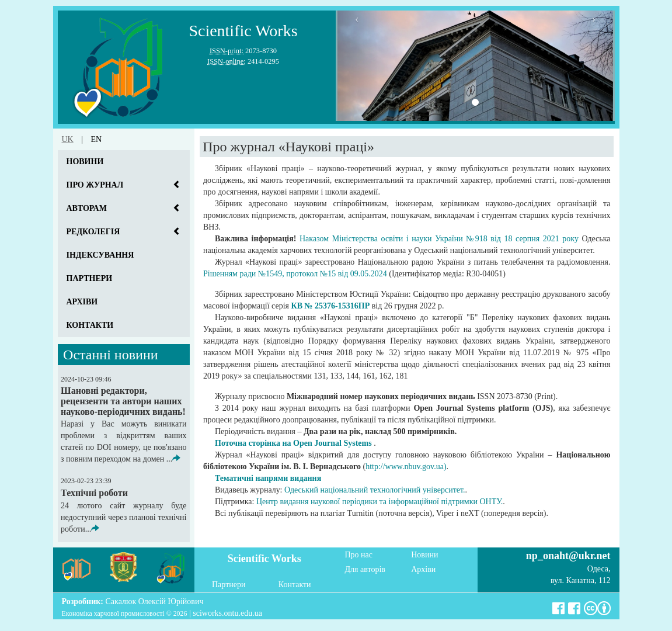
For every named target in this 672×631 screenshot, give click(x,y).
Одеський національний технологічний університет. (375, 490)
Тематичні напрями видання (268, 478)
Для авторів (365, 569)
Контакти (90, 325)
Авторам (87, 208)
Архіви (82, 302)
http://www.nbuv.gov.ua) (406, 467)
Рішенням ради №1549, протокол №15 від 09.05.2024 (295, 274)
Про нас (359, 555)
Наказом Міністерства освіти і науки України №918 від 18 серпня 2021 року (439, 239)
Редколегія (93, 232)
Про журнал (95, 185)
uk (68, 139)
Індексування (100, 255)
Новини (85, 162)
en (97, 139)
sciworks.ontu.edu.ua (227, 613)
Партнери (90, 278)
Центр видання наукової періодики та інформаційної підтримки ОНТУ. (379, 502)
